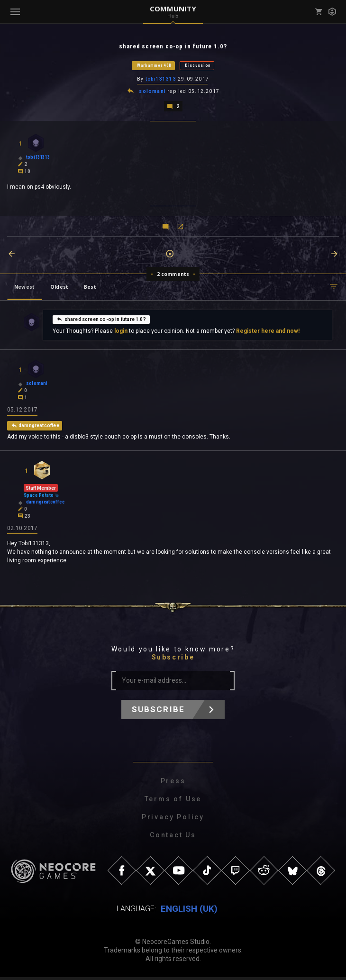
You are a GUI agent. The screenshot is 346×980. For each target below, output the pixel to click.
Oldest (59, 288)
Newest (24, 288)
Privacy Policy (173, 820)
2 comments (173, 275)
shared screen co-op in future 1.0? (101, 321)
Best (90, 288)
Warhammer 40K (154, 66)
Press (173, 784)
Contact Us (173, 838)
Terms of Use (173, 802)
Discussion (198, 66)
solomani (153, 93)
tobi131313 (161, 80)
